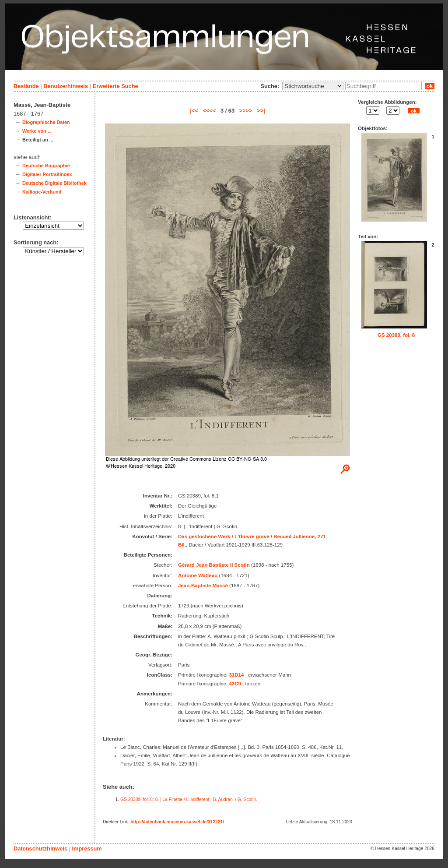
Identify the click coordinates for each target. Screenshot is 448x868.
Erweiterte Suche (115, 86)
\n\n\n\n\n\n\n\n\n (313, 86)
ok (430, 86)
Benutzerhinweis (66, 86)
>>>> (246, 111)
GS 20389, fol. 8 (396, 335)
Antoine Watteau (198, 575)
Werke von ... (37, 131)
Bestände (26, 86)
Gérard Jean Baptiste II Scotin (214, 565)
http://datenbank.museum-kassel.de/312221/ (177, 822)
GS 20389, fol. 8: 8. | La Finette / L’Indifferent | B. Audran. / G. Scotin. (189, 799)
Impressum (87, 849)
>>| (261, 111)
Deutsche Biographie (46, 166)
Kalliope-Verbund (42, 192)
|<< (194, 111)
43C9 (235, 684)
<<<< (209, 111)
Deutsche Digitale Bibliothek (54, 183)
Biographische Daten (46, 122)
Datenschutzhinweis (40, 849)
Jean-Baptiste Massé (203, 586)
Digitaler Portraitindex (47, 174)
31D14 (236, 675)
